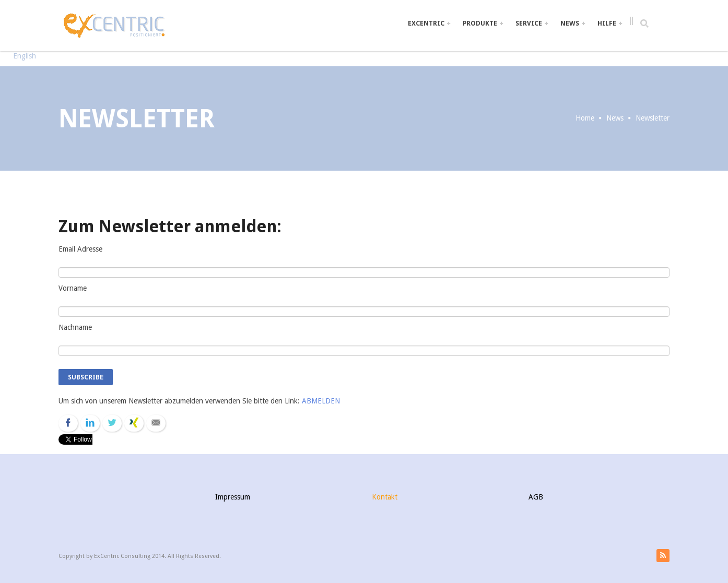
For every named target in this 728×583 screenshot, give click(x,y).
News (573, 23)
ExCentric (429, 23)
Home (585, 118)
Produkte (483, 23)
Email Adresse (80, 249)
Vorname (73, 288)
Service (532, 23)
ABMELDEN (321, 401)
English (25, 56)
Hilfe (610, 23)
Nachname (75, 327)
